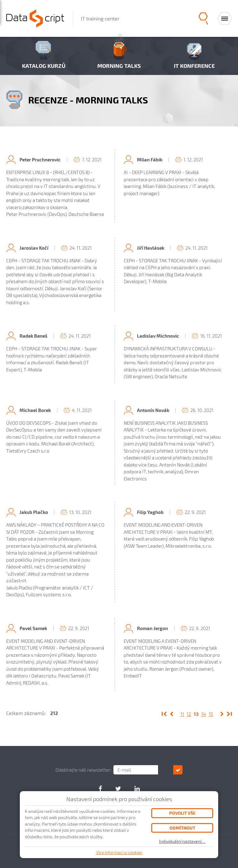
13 (196, 714)
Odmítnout (182, 828)
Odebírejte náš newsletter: (92, 770)
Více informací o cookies (119, 852)
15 (211, 714)
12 (189, 714)
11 (182, 714)
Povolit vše (182, 813)
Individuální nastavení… (182, 841)
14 (204, 714)
